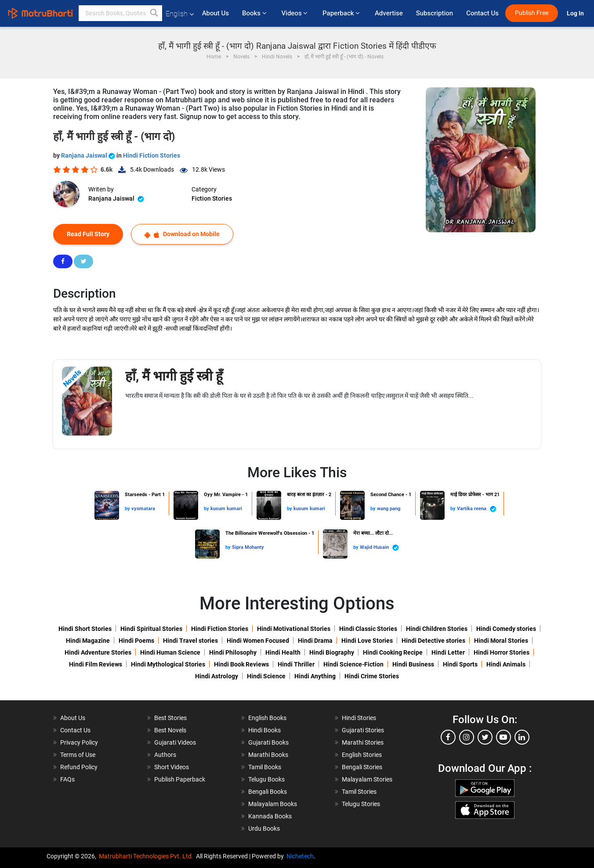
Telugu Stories (361, 804)
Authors (165, 755)
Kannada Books (270, 816)
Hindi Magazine (88, 641)
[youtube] (503, 737)
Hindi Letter (448, 652)
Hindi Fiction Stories (152, 155)
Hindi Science (266, 676)
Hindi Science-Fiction (353, 664)
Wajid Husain (379, 548)
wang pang (389, 509)
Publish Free (532, 13)
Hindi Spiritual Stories (151, 629)
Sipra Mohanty (248, 547)
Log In (576, 13)
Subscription (435, 13)
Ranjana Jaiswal (89, 155)
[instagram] (467, 737)
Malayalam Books (273, 804)
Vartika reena (477, 509)
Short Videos (172, 767)
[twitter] (485, 737)
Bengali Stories (362, 767)
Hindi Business (413, 664)
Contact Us (482, 13)
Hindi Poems (136, 641)
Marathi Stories (363, 742)
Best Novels (170, 730)
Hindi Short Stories (85, 629)
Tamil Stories (359, 792)
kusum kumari (226, 509)
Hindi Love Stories (367, 641)
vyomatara (143, 509)
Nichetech (300, 856)
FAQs (67, 779)
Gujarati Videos (175, 742)
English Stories (362, 755)
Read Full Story (88, 234)
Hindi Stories (359, 718)
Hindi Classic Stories (368, 629)
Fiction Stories (212, 198)
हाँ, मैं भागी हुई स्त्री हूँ (174, 376)
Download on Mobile (182, 234)
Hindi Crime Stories (372, 676)
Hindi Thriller (296, 664)
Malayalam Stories (367, 779)
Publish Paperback (180, 779)
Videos (295, 13)
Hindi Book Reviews (241, 664)
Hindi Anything (315, 676)
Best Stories (170, 718)
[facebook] (448, 737)
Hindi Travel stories (190, 641)
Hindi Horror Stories (502, 652)
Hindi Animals (506, 664)
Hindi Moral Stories (501, 641)
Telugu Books (266, 779)
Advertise (389, 13)
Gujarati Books (268, 742)
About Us (216, 13)
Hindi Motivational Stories (294, 629)
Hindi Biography (332, 652)
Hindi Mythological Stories (168, 664)
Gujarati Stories (363, 730)
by (128, 509)
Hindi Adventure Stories (98, 652)
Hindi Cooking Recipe (393, 652)
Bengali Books (268, 792)
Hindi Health (283, 652)
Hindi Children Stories (437, 629)
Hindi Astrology (217, 676)
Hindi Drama (315, 641)
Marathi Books (268, 755)
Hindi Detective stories (433, 641)
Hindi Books (264, 730)
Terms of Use (78, 755)
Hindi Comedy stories (506, 629)
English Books (267, 718)
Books (255, 13)
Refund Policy (79, 767)
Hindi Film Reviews (96, 664)
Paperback (342, 13)
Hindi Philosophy (233, 652)
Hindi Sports (460, 664)
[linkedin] (522, 737)
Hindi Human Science (170, 652)
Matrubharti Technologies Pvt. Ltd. (147, 856)
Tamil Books (265, 767)
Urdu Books (264, 828)
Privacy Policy (79, 742)
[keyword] (120, 13)
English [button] (180, 14)
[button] (154, 13)
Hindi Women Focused (258, 641)
